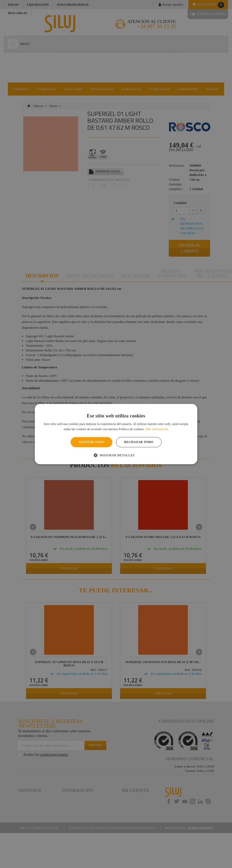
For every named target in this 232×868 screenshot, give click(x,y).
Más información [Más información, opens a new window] (157, 429)
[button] (116, 455)
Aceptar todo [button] (91, 442)
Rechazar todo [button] (139, 442)
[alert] (116, 434)
